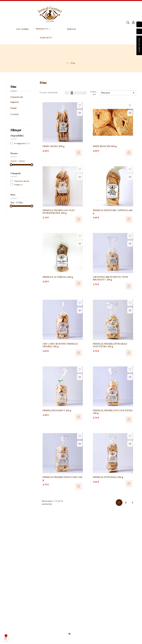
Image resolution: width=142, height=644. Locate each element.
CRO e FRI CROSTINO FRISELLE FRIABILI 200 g (60, 345)
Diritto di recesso (34, 548)
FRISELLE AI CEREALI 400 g (58, 277)
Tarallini (100, 553)
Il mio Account (32, 544)
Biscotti (100, 557)
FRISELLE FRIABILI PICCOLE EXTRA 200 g (113, 412)
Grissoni (101, 548)
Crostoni (15, 114)
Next (133, 503)
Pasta (99, 561)
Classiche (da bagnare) (17, 100)
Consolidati (78, 634)
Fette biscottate (104, 565)
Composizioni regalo (107, 573)
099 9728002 (105, 602)
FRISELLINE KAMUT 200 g (57, 411)
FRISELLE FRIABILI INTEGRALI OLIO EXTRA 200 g (110, 345)
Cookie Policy (68, 638)
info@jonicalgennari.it (110, 608)
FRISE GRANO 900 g (54, 146)
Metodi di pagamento (36, 553)
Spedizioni (30, 557)
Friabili (13, 108)
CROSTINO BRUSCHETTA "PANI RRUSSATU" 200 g (110, 278)
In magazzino (22, 143)
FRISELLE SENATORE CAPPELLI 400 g (113, 212)
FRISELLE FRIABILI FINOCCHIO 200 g (62, 479)
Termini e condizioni (87, 638)
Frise (13, 87)
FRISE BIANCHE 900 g (105, 146)
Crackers (101, 569)
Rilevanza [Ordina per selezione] (118, 93)
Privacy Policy (52, 638)
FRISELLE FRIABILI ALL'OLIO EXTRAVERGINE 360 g (59, 212)
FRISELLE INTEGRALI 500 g (108, 477)
